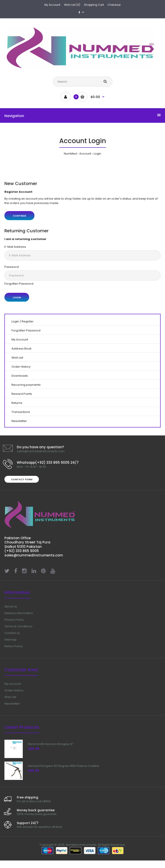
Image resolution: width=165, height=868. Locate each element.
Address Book (22, 349)
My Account (52, 5)
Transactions (21, 412)
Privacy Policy (14, 620)
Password (12, 267)
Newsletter (19, 421)
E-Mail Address (15, 247)
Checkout (114, 5)
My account (13, 684)
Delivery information (19, 613)
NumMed (70, 154)
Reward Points (22, 394)
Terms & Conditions (18, 626)
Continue (19, 216)
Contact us (12, 633)
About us (11, 606)
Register (28, 321)
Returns (17, 403)
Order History (21, 367)
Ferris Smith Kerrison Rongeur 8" (51, 744)
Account (85, 154)
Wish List (17, 358)
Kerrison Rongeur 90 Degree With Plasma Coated (64, 766)
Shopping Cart (94, 5)
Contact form (22, 479)
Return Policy (14, 646)
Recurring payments (26, 385)
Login (97, 154)
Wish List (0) (72, 5)
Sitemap (10, 640)
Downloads (20, 376)
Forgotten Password (19, 284)
